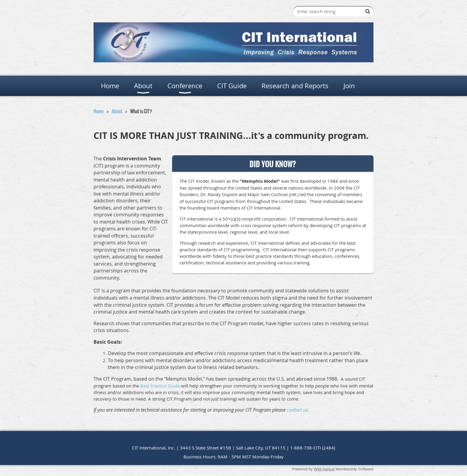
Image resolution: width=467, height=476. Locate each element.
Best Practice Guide (160, 386)
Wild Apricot (324, 469)
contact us (297, 410)
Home (99, 111)
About (117, 111)
